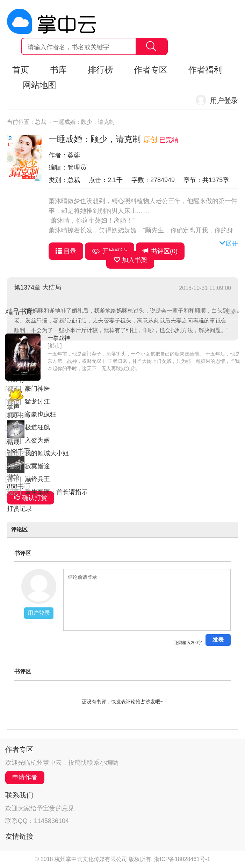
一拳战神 (59, 338)
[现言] (13, 492)
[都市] (55, 346)
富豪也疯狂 (41, 414)
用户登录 (224, 100)
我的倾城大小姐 (47, 453)
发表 (218, 640)
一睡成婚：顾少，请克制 (84, 122)
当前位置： (21, 122)
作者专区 (151, 70)
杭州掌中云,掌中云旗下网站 (52, 21)
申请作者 (25, 777)
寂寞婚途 (37, 466)
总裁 (41, 122)
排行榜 (100, 70)
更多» (233, 311)
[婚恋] (13, 466)
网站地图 (39, 85)
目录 (66, 251)
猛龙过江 (37, 402)
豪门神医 (37, 389)
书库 (58, 70)
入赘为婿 (37, 440)
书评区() (160, 251)
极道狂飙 (37, 427)
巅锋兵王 (37, 479)
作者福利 (205, 70)
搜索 (151, 46)
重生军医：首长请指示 (56, 492)
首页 (21, 70)
